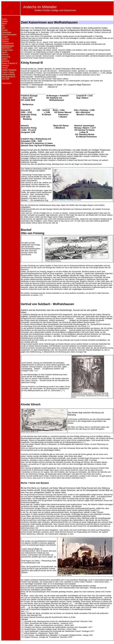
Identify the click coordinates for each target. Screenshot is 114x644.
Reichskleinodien (9, 35)
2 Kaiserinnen (8, 43)
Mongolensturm (9, 77)
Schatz (5, 21)
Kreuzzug (6, 57)
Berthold (5, 61)
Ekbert (5, 59)
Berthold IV (7, 48)
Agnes (4, 52)
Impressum (7, 83)
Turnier (5, 68)
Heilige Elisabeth (9, 70)
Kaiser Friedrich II (9, 63)
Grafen (5, 37)
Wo (3, 26)
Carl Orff (5, 79)
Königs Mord (7, 50)
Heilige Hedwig (8, 74)
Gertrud (5, 54)
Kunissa (5, 39)
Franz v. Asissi (8, 72)
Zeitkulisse (6, 32)
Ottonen (5, 41)
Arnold (5, 30)
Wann (4, 24)
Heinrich (5, 66)
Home (4, 19)
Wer (4, 28)
